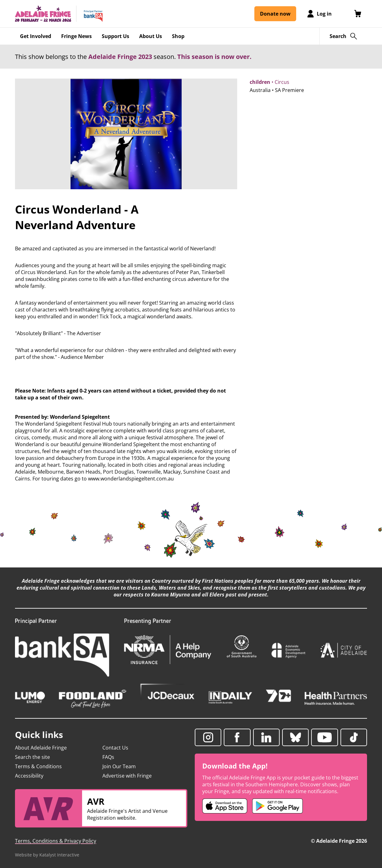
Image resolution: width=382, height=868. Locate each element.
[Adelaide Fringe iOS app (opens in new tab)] (225, 806)
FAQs (108, 757)
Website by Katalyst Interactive (47, 855)
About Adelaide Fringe (41, 748)
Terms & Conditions (38, 766)
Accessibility (29, 776)
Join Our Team (119, 766)
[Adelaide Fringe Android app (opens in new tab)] (277, 806)
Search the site (32, 757)
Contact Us (115, 748)
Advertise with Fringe (127, 776)
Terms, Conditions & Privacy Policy (56, 841)
